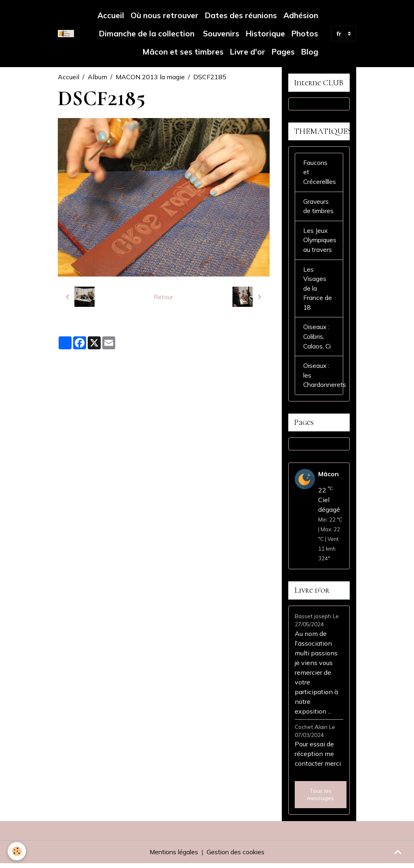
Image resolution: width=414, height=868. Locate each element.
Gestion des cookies (237, 857)
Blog (310, 52)
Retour (163, 297)
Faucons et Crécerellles (320, 173)
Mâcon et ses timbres (183, 52)
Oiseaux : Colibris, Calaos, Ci (318, 340)
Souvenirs (220, 34)
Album (97, 77)
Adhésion (301, 15)
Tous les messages (321, 799)
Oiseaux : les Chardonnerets (323, 379)
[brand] (66, 34)
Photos (305, 34)
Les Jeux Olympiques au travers (321, 242)
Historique (265, 34)
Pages (283, 52)
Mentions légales (173, 857)
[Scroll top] (398, 852)
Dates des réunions (241, 15)
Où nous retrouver (165, 15)
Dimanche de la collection (147, 34)
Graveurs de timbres (319, 208)
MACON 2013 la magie (150, 77)
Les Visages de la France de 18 (318, 291)
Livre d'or (248, 52)
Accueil (111, 15)
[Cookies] (17, 851)
